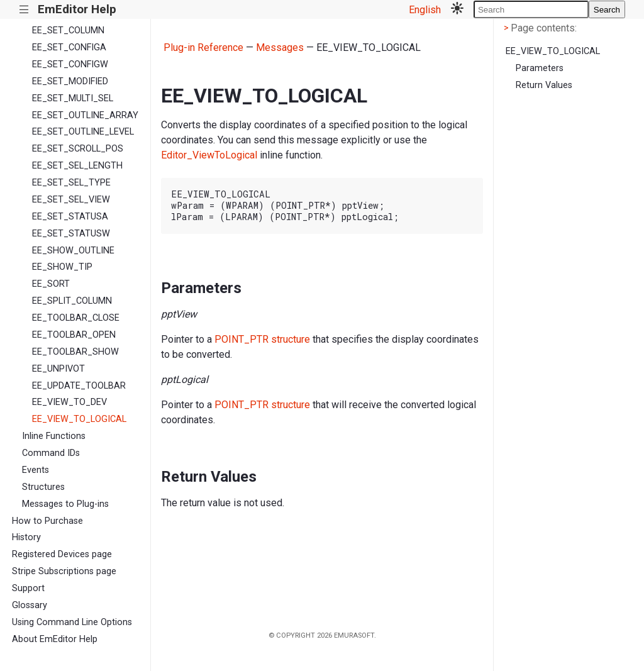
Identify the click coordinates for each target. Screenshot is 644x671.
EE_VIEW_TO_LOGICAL (79, 419)
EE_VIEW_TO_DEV (69, 402)
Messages (280, 47)
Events (36, 470)
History (26, 537)
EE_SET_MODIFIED (70, 81)
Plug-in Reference (203, 47)
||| (24, 10)
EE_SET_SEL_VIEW (71, 200)
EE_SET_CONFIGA (69, 47)
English (425, 10)
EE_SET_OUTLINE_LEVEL (83, 132)
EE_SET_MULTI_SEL (73, 98)
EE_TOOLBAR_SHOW (75, 352)
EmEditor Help (77, 9)
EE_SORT (51, 284)
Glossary (30, 605)
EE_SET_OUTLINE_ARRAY (85, 115)
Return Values (544, 85)
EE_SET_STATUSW (71, 234)
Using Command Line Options (72, 622)
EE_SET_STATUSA (70, 217)
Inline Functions (54, 436)
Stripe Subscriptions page (64, 571)
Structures (43, 487)
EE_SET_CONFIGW (70, 64)
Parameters (540, 68)
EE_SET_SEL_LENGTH (77, 166)
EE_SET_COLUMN (68, 30)
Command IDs (51, 453)
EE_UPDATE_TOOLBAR (79, 386)
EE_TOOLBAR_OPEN (74, 335)
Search (607, 10)
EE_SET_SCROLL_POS (78, 149)
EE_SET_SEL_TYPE (71, 183)
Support (28, 588)
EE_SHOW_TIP (62, 267)
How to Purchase (47, 521)
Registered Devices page (62, 554)
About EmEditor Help (55, 639)
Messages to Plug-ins (65, 504)
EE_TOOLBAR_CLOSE (76, 318)
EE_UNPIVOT (58, 369)
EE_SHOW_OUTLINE (73, 251)
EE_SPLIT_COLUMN (72, 301)
